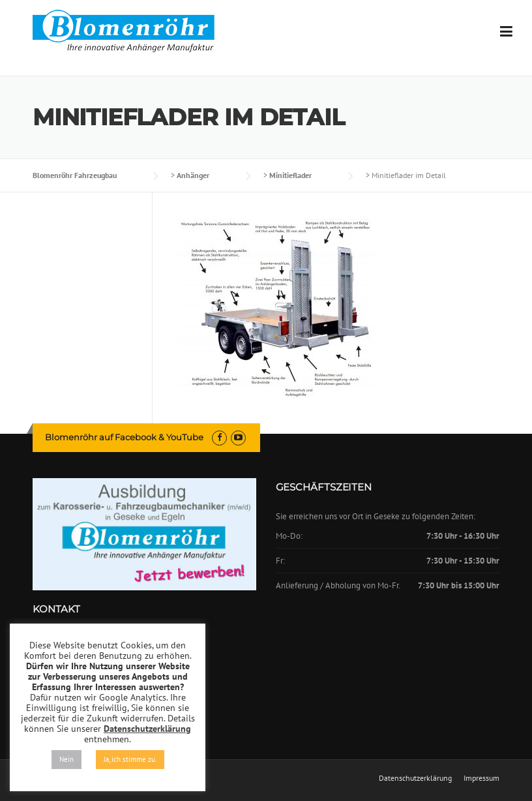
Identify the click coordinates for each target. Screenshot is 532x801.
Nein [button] (66, 759)
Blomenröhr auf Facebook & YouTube (124, 437)
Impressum (481, 778)
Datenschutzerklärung (415, 778)
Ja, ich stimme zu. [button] (130, 759)
